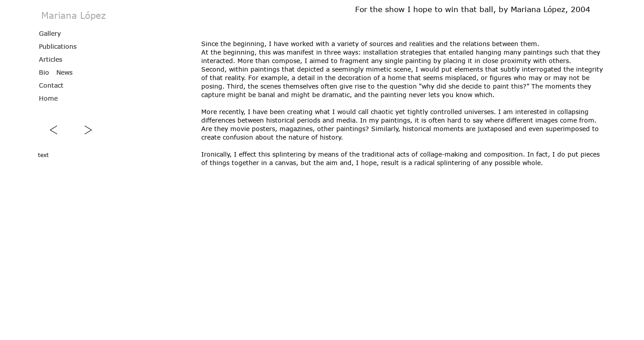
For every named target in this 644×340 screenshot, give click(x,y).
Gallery (50, 33)
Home (48, 98)
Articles (51, 59)
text (43, 155)
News (64, 72)
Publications (58, 46)
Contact (51, 85)
